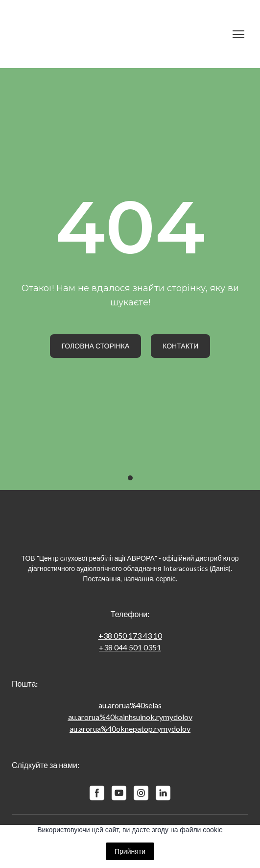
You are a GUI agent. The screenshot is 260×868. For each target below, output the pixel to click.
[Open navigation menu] (238, 34)
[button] (96, 346)
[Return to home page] (120, 34)
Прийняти (130, 851)
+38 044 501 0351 (130, 647)
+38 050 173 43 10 (130, 635)
